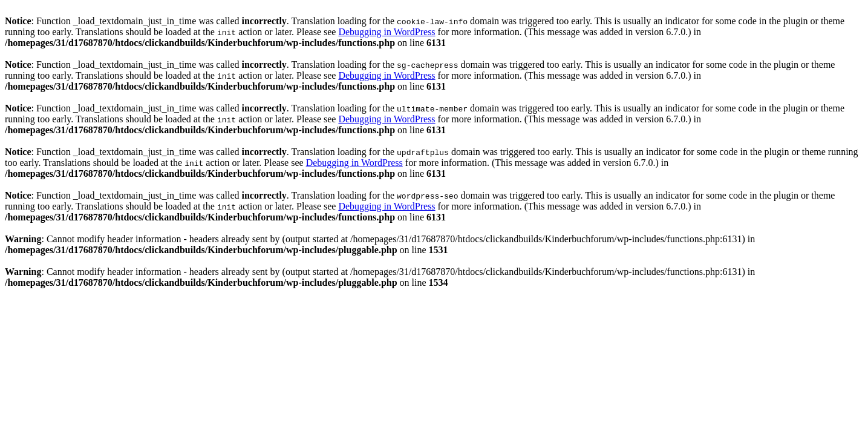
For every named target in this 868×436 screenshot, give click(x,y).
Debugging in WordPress (387, 32)
